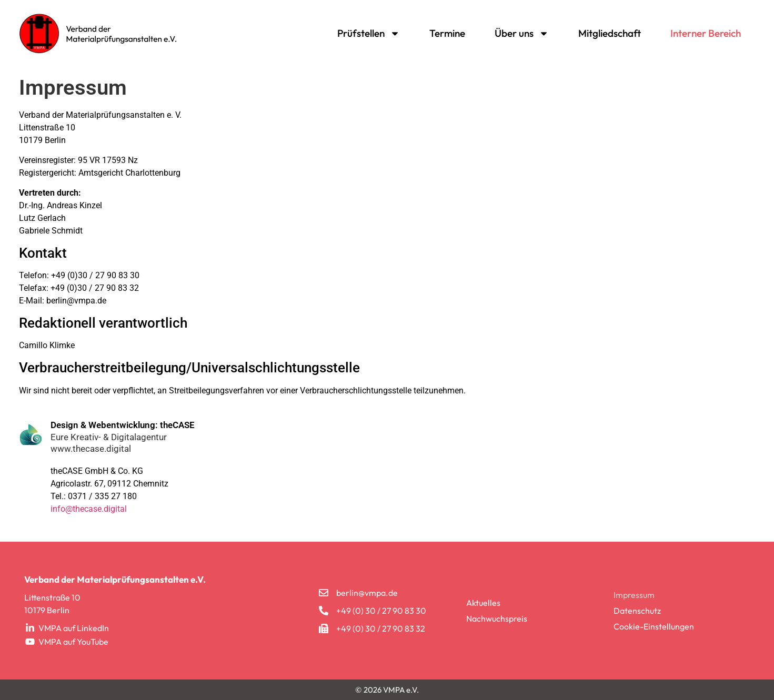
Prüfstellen (369, 33)
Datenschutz (637, 611)
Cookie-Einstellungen (654, 626)
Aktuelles (483, 603)
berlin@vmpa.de (367, 593)
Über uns (522, 33)
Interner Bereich (706, 33)
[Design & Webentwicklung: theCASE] (31, 435)
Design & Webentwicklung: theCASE (123, 425)
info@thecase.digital (89, 509)
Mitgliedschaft (610, 33)
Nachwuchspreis (497, 618)
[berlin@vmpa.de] (324, 593)
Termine (447, 33)
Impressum (634, 595)
